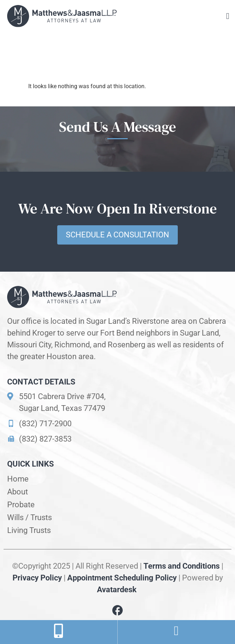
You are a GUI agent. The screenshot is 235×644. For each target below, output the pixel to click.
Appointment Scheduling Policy (122, 578)
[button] (228, 16)
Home (18, 479)
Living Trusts (29, 530)
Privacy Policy (37, 578)
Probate (21, 505)
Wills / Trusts (30, 517)
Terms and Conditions (182, 566)
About (18, 492)
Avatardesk (118, 590)
